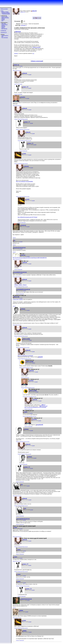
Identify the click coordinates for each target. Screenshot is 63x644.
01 (23, 12)
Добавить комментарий (37, 61)
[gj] (43, 405)
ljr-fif (2, 21)
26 (25, 12)
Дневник (3, 26)
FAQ (2, 37)
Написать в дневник (6, 13)
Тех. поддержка (5, 38)
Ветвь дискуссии (19, 70)
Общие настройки (5, 18)
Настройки (4, 24)
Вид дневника (4, 29)
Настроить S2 (4, 32)
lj (26, 25)
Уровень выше (20, 84)
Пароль (3, 28)
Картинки (3, 27)
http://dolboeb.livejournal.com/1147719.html (27, 217)
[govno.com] (43, 406)
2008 (22, 12)
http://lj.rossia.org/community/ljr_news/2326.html (35, 407)
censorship (23, 25)
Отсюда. (16, 53)
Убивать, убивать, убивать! (20, 285)
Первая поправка (37, 47)
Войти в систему (4, 9)
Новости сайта (4, 17)
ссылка (21, 66)
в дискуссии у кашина (18, 299)
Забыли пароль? (5, 36)
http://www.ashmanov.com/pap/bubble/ (25, 181)
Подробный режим (6, 14)
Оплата (3, 20)
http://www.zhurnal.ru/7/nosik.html (25, 356)
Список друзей (4, 25)
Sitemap (3, 19)
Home (2, 11)
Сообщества (4, 31)
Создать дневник (5, 12)
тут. (33, 53)
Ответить (14, 70)
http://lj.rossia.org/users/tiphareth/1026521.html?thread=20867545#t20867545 (30, 258)
